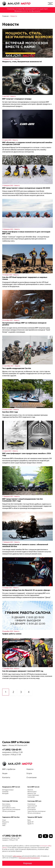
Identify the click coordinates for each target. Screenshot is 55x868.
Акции (5, 773)
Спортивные (31, 804)
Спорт (4, 820)
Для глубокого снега (9, 808)
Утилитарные (6, 806)
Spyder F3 (30, 824)
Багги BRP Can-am (33, 787)
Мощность (6, 822)
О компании (32, 777)
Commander (31, 797)
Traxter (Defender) (33, 795)
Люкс (4, 825)
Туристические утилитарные (11, 809)
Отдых (4, 824)
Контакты (6, 777)
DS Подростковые (8, 790)
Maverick (30, 790)
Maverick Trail (32, 793)
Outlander (5, 792)
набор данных (17, 856)
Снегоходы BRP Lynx (34, 801)
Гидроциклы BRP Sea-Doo (11, 817)
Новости (30, 769)
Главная (5, 16)
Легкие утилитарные (9, 811)
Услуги (29, 773)
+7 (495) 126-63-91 (12, 750)
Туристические (32, 806)
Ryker (29, 820)
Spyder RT (31, 822)
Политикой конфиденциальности (29, 858)
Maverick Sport (32, 792)
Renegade (5, 793)
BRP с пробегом (9, 769)
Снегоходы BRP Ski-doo (10, 801)
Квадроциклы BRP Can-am (11, 787)
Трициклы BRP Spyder (35, 817)
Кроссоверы (6, 804)
